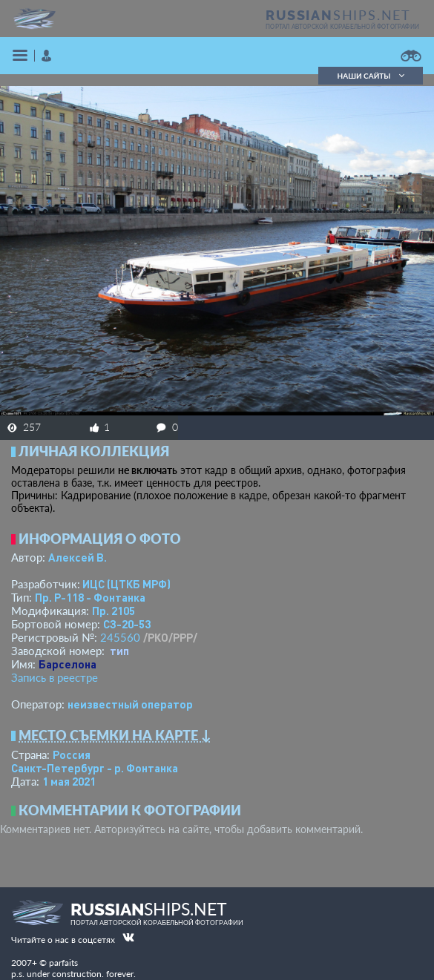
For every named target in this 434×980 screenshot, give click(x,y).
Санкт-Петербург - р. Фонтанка (95, 768)
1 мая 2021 (69, 781)
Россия (72, 754)
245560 (120, 637)
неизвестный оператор (130, 704)
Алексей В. (78, 557)
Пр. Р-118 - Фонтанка (90, 597)
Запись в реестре (55, 677)
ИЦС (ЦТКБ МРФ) (126, 584)
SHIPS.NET (338, 15)
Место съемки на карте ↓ (115, 735)
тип (119, 651)
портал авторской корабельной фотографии (342, 27)
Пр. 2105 (114, 611)
